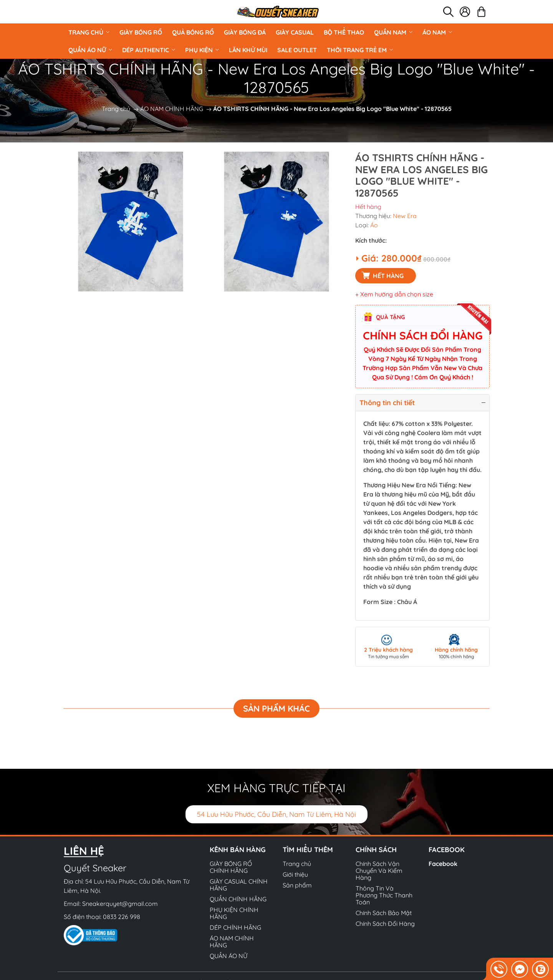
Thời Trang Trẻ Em (360, 50)
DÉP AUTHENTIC (149, 50)
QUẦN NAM (393, 32)
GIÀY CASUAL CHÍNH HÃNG (239, 885)
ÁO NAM (437, 32)
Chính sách (376, 850)
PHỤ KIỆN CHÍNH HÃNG (234, 913)
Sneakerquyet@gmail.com (120, 904)
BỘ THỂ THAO (344, 32)
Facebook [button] (447, 850)
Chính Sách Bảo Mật (384, 913)
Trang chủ (89, 32)
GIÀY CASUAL (295, 32)
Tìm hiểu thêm (308, 850)
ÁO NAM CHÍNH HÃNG (172, 109)
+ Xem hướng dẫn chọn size (394, 294)
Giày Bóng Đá (245, 32)
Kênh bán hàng (238, 850)
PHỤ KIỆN (202, 50)
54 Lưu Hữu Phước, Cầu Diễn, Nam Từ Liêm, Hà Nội (276, 814)
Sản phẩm (297, 885)
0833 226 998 (122, 917)
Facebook (443, 864)
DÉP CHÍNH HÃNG (235, 927)
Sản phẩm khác (276, 709)
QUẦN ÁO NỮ (90, 50)
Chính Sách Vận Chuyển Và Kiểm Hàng (379, 871)
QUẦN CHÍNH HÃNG (238, 899)
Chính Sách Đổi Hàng (385, 924)
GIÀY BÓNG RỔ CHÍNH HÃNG (231, 867)
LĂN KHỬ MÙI (248, 50)
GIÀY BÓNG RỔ (141, 32)
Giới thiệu (295, 874)
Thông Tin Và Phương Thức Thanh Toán (384, 895)
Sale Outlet (297, 50)
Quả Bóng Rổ (193, 32)
